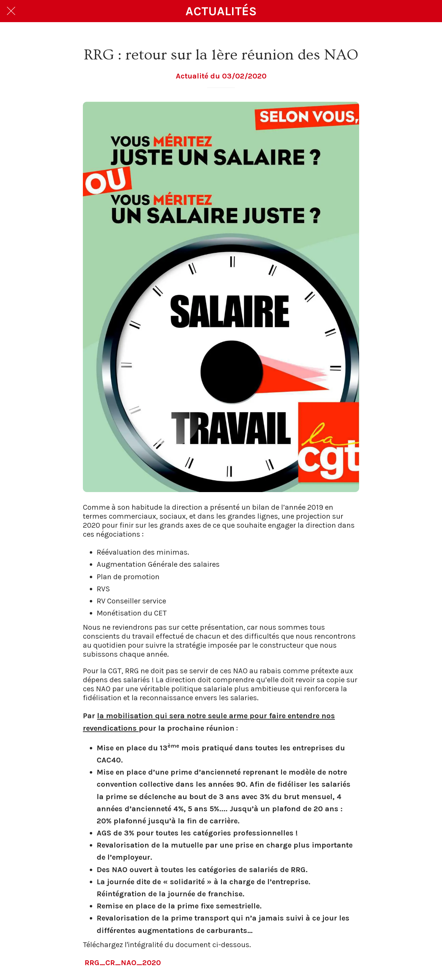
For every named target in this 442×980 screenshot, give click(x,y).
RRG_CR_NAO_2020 (123, 963)
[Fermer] (11, 11)
